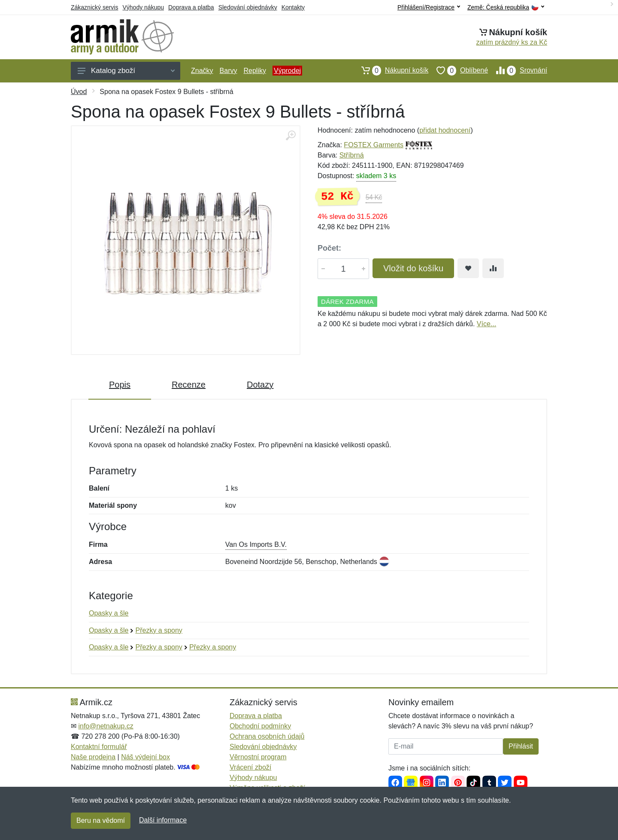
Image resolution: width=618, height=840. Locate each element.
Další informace (163, 820)
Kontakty (293, 7)
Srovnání (518, 70)
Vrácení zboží (250, 767)
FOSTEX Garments (374, 145)
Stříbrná (352, 155)
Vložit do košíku (413, 268)
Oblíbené (458, 70)
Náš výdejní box (145, 757)
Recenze (189, 385)
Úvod (79, 92)
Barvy (229, 71)
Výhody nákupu (143, 7)
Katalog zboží (126, 71)
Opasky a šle (109, 613)
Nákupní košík (391, 70)
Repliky (254, 71)
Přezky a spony (159, 630)
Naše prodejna (93, 757)
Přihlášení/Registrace (429, 7)
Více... (486, 324)
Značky (202, 71)
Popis (120, 385)
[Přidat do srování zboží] (493, 268)
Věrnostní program (258, 757)
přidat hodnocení (445, 130)
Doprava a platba (191, 7)
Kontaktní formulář (99, 747)
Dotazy (260, 385)
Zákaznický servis (94, 7)
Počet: (329, 248)
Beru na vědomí (101, 820)
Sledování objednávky (248, 7)
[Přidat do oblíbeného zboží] (468, 268)
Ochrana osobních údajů (267, 736)
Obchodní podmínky (260, 726)
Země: (506, 8)
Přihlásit (521, 746)
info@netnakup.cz (106, 726)
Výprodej (287, 71)
